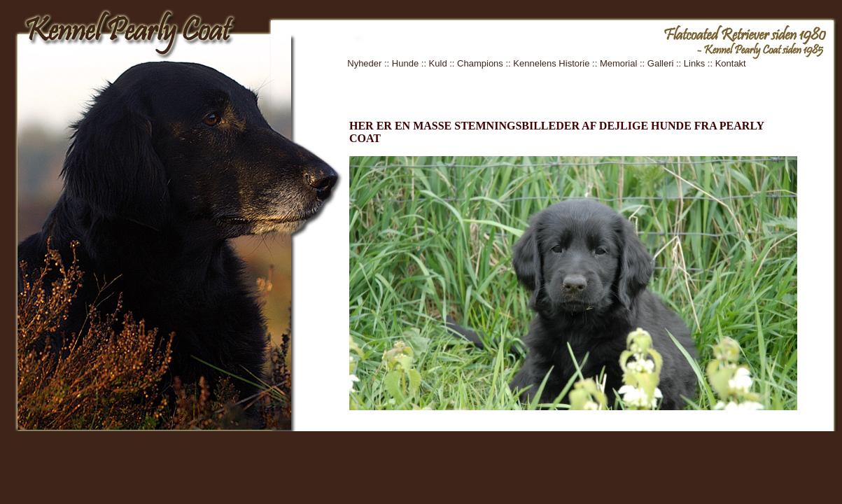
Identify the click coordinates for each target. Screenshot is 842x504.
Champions (480, 63)
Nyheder (364, 63)
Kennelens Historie (551, 63)
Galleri (661, 63)
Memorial (618, 63)
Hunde (405, 63)
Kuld (438, 63)
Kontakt (731, 63)
